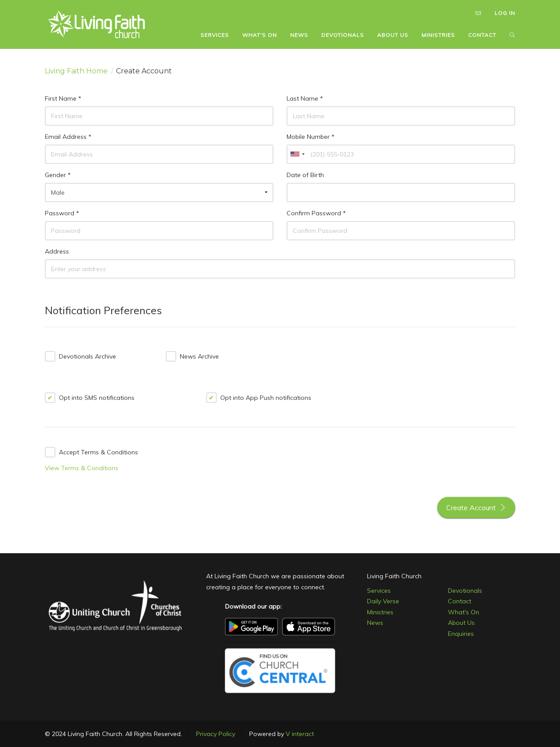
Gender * (58, 175)
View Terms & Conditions (82, 468)
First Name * (63, 98)
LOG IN (505, 13)
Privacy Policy (216, 734)
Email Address (68, 137)
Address (57, 251)
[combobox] (297, 154)
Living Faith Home (76, 71)
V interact (300, 734)
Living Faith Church (394, 576)
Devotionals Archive (80, 356)
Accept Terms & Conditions (91, 452)
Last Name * (305, 98)
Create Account (476, 508)
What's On (464, 612)
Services (379, 591)
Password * (62, 213)
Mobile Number (311, 137)
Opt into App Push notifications (259, 398)
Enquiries (461, 634)
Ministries (380, 612)
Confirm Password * (316, 213)
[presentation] (233, 462)
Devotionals (465, 591)
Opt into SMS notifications (90, 398)
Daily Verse (383, 601)
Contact (460, 601)
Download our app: (253, 606)
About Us (461, 623)
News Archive (192, 356)
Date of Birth (305, 175)
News (375, 623)
